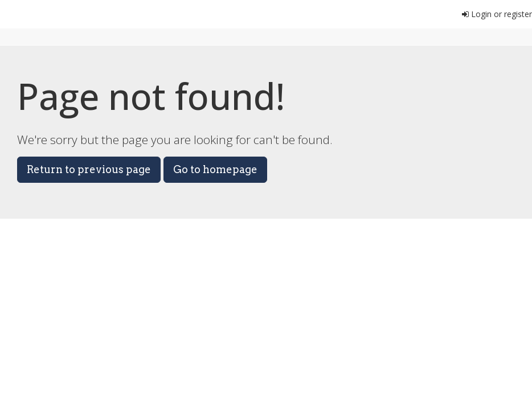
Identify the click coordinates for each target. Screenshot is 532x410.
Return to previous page (89, 169)
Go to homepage (215, 169)
